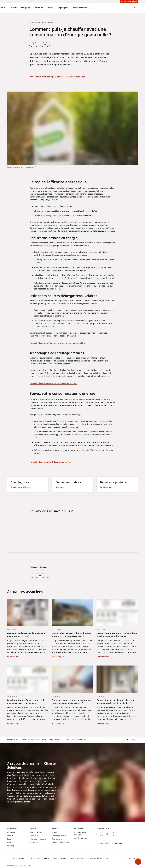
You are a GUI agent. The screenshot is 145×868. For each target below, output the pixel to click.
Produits (14, 8)
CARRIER (29, 866)
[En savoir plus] (28, 628)
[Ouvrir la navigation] (3, 8)
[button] (138, 862)
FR (134, 8)
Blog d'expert (62, 8)
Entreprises (26, 8)
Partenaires (39, 8)
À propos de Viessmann (80, 8)
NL (137, 8)
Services (50, 8)
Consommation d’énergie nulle (74, 740)
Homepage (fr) (13, 740)
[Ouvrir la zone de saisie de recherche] (129, 8)
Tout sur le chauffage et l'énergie (34, 740)
